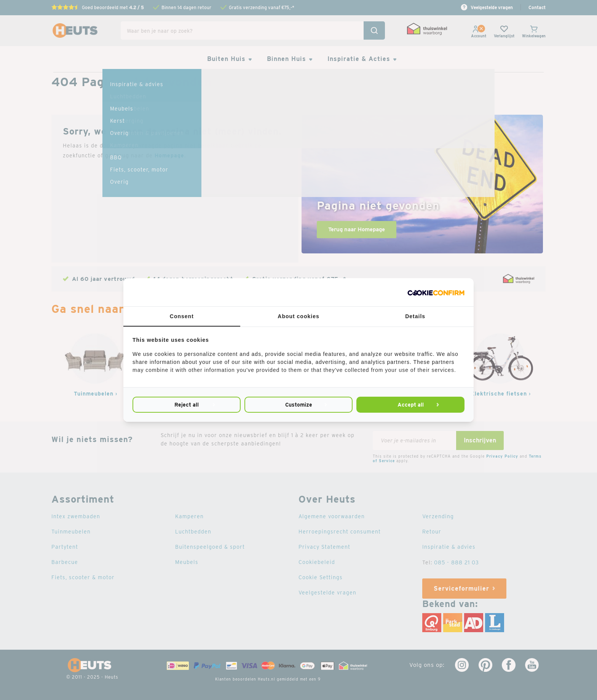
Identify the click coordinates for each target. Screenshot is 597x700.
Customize (299, 405)
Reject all (187, 405)
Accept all (411, 405)
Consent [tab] (182, 316)
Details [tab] (415, 316)
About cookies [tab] (298, 316)
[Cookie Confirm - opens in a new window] (436, 292)
